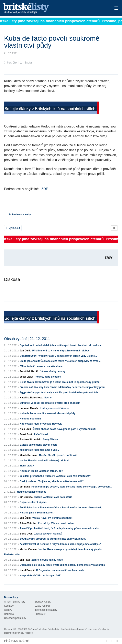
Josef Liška (26, 377)
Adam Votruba (28, 523)
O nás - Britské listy (15, 602)
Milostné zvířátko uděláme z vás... (39, 450)
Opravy (8, 610)
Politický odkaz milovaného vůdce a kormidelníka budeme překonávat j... (62, 508)
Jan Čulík (25, 351)
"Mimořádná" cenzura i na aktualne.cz (42, 366)
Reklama (9, 614)
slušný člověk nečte (39, 445)
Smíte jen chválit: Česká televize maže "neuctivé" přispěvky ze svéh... (60, 361)
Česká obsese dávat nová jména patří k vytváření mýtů (64, 429)
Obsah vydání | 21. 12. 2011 (27, 339)
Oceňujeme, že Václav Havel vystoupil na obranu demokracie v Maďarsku (62, 565)
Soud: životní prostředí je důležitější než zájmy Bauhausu (53, 539)
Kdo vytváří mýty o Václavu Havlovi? (41, 424)
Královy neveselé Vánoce (55, 408)
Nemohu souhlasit (30, 419)
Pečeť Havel (41, 434)
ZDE (45, 189)
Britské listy (49, 8)
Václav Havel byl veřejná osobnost (52, 518)
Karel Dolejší (27, 570)
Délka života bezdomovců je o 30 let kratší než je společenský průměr (60, 382)
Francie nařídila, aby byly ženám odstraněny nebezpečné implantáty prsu (62, 387)
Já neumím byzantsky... (53, 371)
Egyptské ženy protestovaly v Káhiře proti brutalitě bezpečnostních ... (60, 392)
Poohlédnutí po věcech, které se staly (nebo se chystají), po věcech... (71, 487)
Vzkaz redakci (42, 606)
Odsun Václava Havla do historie (53, 497)
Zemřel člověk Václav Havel (47, 560)
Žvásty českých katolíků (48, 534)
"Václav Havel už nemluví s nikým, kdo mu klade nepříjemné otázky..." (60, 544)
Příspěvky (40, 614)
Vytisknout (13, 228)
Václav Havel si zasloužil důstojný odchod (44, 461)
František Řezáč (29, 371)
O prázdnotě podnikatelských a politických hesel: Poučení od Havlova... (61, 345)
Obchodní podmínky (15, 618)
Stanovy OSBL (43, 602)
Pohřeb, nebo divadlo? (48, 377)
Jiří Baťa (25, 487)
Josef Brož (26, 434)
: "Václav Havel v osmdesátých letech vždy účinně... (58, 356)
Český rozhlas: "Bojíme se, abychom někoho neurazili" (52, 481)
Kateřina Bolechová (31, 398)
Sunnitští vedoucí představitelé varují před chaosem (50, 403)
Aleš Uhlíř (25, 429)
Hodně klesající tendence (31, 492)
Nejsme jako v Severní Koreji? (37, 513)
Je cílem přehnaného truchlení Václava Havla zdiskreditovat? (55, 476)
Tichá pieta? (27, 466)
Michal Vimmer (28, 549)
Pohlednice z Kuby (20, 215)
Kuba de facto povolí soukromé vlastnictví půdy (48, 413)
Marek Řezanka (29, 455)
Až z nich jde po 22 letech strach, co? (41, 471)
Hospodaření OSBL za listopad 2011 (41, 576)
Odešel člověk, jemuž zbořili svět (58, 455)
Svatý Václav (50, 439)
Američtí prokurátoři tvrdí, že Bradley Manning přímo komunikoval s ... (61, 528)
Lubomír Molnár (29, 408)
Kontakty (9, 606)
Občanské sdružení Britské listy (43, 629)
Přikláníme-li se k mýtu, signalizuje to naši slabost (61, 351)
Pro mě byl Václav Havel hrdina (56, 523)
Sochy (48, 398)
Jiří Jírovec (26, 497)
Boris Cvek (26, 534)
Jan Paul (25, 560)
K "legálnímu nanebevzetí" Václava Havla (60, 570)
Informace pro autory (46, 610)
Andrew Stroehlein (31, 439)
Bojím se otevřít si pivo (33, 502)
